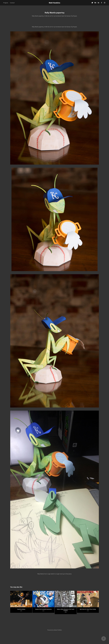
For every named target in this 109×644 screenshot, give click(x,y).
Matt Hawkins (54, 3)
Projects (6, 3)
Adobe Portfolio (58, 630)
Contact (12, 3)
